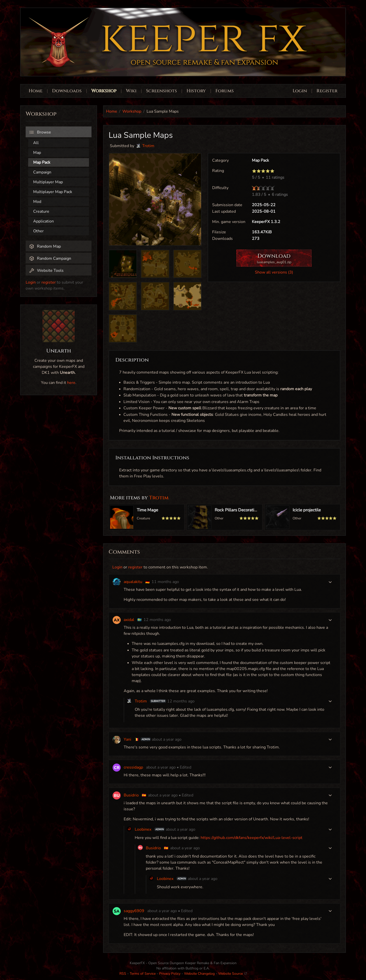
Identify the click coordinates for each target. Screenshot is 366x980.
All (36, 143)
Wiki (131, 91)
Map (37, 153)
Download (274, 259)
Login (300, 91)
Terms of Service (143, 974)
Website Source (233, 974)
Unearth (59, 351)
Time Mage (147, 510)
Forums (225, 91)
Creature (41, 211)
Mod (37, 202)
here (71, 383)
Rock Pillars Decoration (237, 510)
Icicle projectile (307, 510)
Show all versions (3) (274, 272)
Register (327, 91)
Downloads (67, 91)
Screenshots (162, 91)
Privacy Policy (170, 974)
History (196, 91)
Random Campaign (50, 258)
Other (38, 231)
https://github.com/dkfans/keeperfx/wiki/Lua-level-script (251, 838)
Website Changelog (199, 974)
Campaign (42, 172)
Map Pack (42, 162)
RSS (123, 974)
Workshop (104, 91)
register (49, 282)
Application (43, 221)
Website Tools (46, 271)
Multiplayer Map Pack (53, 192)
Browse (40, 132)
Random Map (45, 246)
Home (36, 91)
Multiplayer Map (48, 182)
